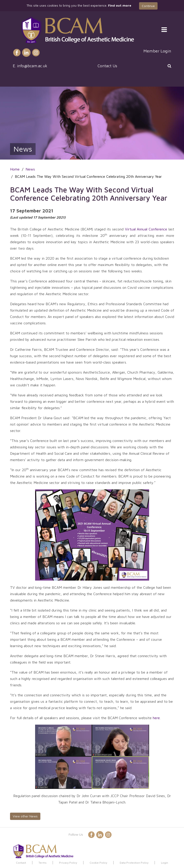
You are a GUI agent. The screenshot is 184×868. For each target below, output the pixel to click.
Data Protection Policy (134, 863)
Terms (43, 863)
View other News (25, 816)
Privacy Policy (68, 863)
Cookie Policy (98, 863)
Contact (21, 863)
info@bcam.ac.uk (32, 66)
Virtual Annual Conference (146, 229)
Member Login (157, 51)
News (30, 169)
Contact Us (107, 66)
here (156, 718)
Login (165, 863)
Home (15, 169)
